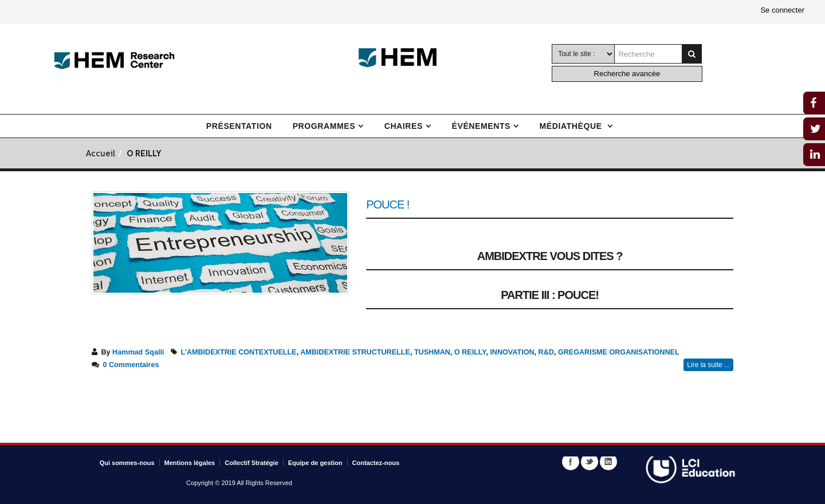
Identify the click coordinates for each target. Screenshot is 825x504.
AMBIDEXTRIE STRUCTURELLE (355, 352)
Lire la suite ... (708, 365)
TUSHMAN (432, 352)
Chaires (404, 126)
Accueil (101, 154)
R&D (546, 352)
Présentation (239, 126)
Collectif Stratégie (252, 463)
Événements (481, 126)
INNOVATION (512, 352)
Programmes (324, 126)
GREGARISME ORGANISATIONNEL (619, 352)
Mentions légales (190, 463)
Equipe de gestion (315, 463)
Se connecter (782, 10)
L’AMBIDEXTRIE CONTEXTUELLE (238, 352)
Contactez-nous (376, 463)
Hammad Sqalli (138, 352)
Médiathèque (572, 126)
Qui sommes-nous (127, 463)
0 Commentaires (131, 365)
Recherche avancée (627, 74)
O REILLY (470, 352)
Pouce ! (388, 204)
